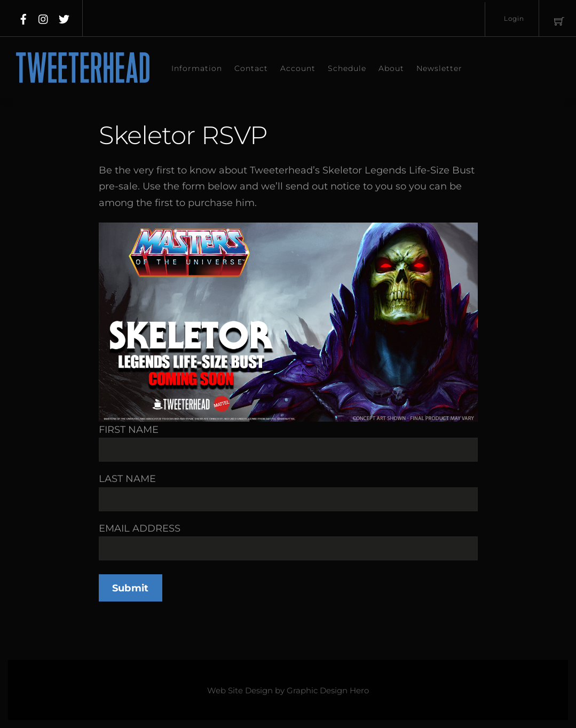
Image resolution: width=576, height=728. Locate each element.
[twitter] (64, 17)
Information (197, 68)
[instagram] (44, 17)
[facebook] (23, 17)
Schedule (347, 68)
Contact (251, 68)
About (391, 68)
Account (298, 68)
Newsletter (439, 68)
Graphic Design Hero (328, 691)
